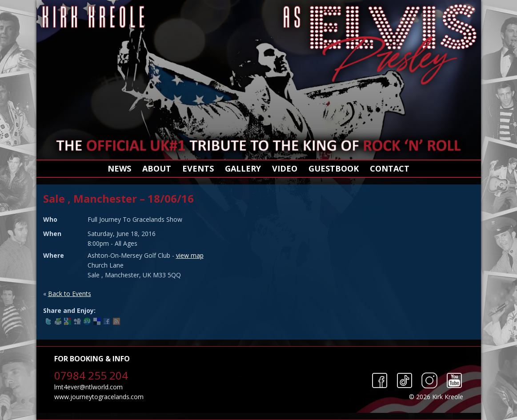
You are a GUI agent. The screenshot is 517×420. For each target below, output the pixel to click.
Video (285, 168)
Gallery (243, 168)
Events (198, 168)
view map (190, 255)
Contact (390, 168)
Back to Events (70, 294)
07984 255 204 (91, 375)
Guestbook (334, 168)
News (119, 168)
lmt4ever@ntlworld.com (88, 387)
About (157, 168)
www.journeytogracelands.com (99, 397)
